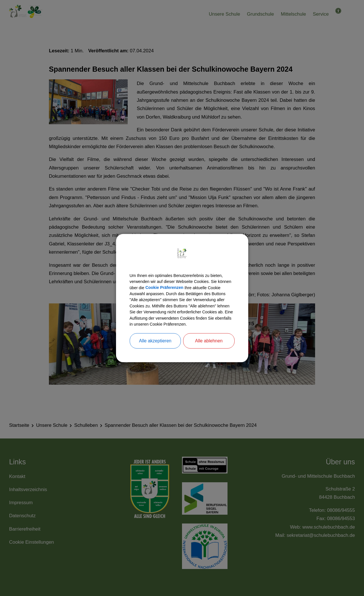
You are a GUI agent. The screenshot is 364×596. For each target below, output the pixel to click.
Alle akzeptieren (155, 347)
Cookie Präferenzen (185, 283)
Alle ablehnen (209, 347)
